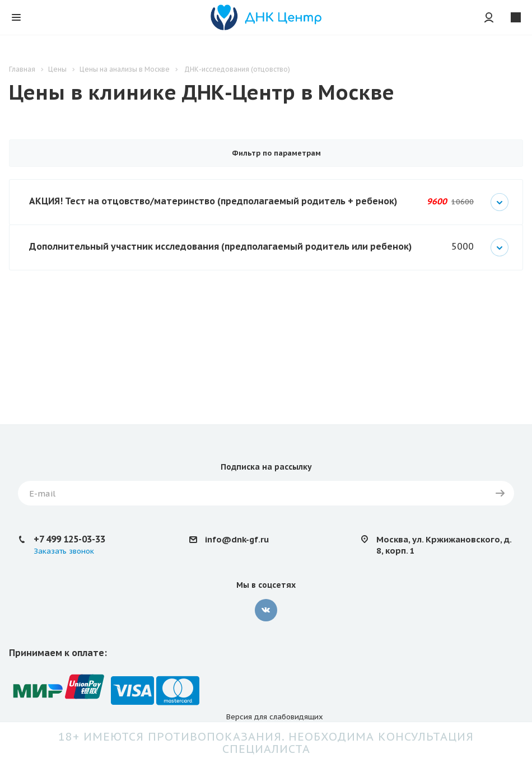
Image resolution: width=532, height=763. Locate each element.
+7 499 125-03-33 (69, 539)
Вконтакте (266, 610)
